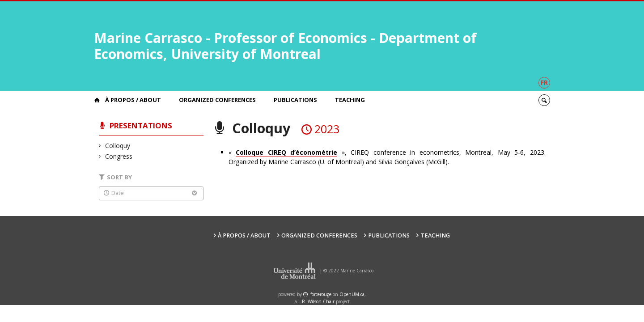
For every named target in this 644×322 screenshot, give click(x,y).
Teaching (350, 100)
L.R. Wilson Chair (316, 301)
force (321, 294)
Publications (295, 100)
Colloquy (118, 146)
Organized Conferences (217, 100)
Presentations (141, 125)
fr (544, 83)
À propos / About (133, 100)
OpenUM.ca (352, 294)
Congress (119, 156)
